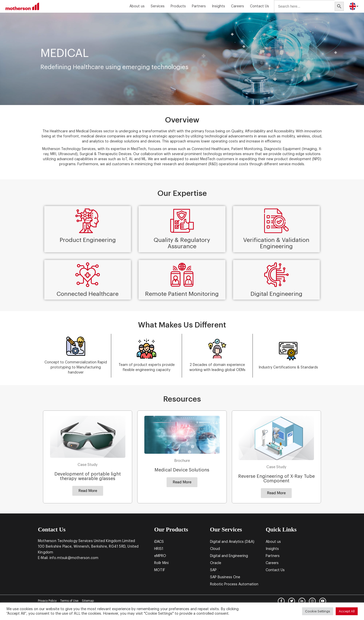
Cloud (215, 549)
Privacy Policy (47, 601)
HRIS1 (159, 549)
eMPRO (160, 556)
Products (178, 6)
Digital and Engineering (229, 556)
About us (137, 6)
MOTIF (160, 570)
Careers (237, 6)
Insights (218, 6)
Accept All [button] (347, 611)
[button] (88, 491)
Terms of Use (69, 601)
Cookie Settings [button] (318, 611)
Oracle (216, 563)
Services (158, 6)
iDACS (159, 542)
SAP (216, 570)
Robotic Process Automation (234, 584)
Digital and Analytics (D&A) (232, 542)
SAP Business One (225, 577)
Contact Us (259, 6)
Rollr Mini (161, 563)
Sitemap (88, 601)
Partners (199, 6)
